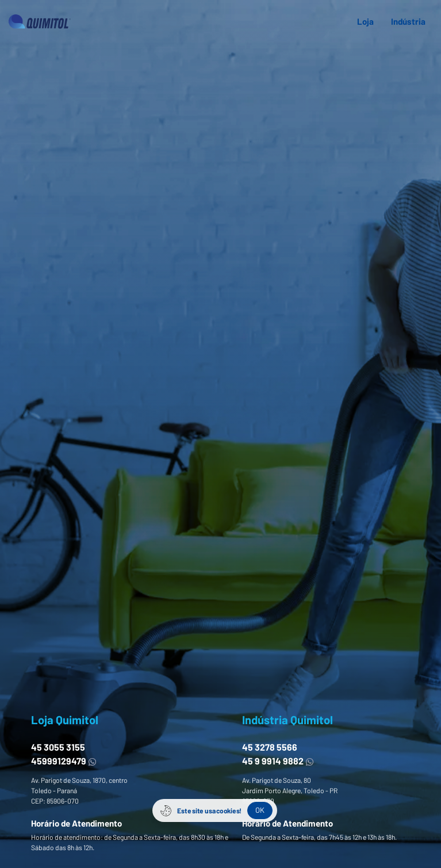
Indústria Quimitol (287, 720)
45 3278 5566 (270, 747)
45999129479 (64, 761)
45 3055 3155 (58, 747)
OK (260, 810)
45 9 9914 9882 (278, 761)
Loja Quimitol (65, 720)
